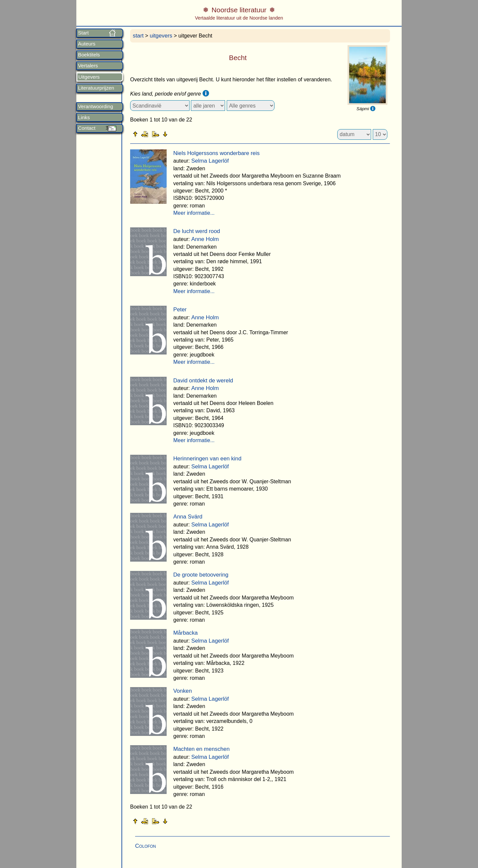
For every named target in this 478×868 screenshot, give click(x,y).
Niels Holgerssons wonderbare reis (216, 153)
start (138, 36)
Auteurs (87, 44)
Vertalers (88, 66)
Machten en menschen (201, 749)
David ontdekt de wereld (203, 381)
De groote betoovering (201, 575)
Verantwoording (96, 107)
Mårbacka (186, 633)
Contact (87, 128)
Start (83, 33)
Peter (180, 310)
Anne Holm (205, 239)
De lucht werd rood (197, 231)
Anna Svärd (188, 517)
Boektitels (89, 55)
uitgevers (161, 36)
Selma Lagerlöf (210, 161)
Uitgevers (89, 77)
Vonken (183, 691)
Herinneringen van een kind (207, 459)
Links (84, 118)
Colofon (146, 846)
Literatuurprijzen (96, 88)
